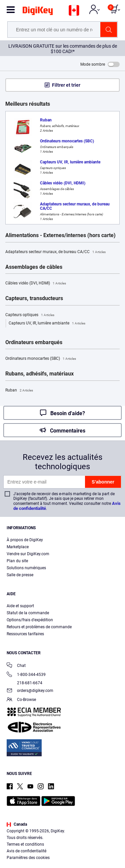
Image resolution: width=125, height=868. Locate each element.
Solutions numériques (26, 568)
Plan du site (17, 561)
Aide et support (20, 606)
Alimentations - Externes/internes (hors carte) (60, 235)
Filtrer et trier (66, 85)
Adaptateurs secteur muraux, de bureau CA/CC (55, 252)
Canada (17, 824)
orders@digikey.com (30, 691)
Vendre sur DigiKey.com (28, 554)
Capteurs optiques (30, 315)
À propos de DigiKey (25, 540)
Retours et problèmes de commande (39, 627)
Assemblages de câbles (34, 267)
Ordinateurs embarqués (34, 342)
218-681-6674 (24, 683)
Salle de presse (20, 575)
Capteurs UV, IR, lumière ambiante (47, 323)
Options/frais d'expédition (30, 620)
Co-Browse (21, 700)
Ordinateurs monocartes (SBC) (41, 359)
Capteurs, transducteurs (34, 298)
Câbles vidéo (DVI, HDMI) (36, 283)
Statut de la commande (28, 613)
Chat (16, 666)
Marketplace (18, 547)
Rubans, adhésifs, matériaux (39, 374)
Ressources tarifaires (25, 634)
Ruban (19, 390)
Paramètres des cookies (28, 858)
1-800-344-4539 (26, 675)
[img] (38, 12)
